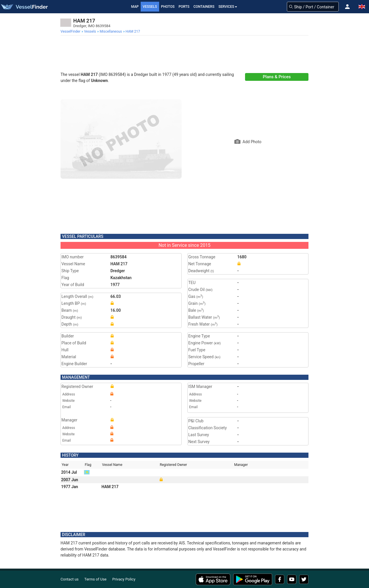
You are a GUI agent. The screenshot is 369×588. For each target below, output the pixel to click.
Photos (168, 7)
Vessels (150, 7)
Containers (204, 7)
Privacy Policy (124, 579)
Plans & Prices (277, 77)
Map (135, 7)
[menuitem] (71, 31)
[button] (347, 7)
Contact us (70, 579)
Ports (184, 7)
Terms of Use (96, 579)
